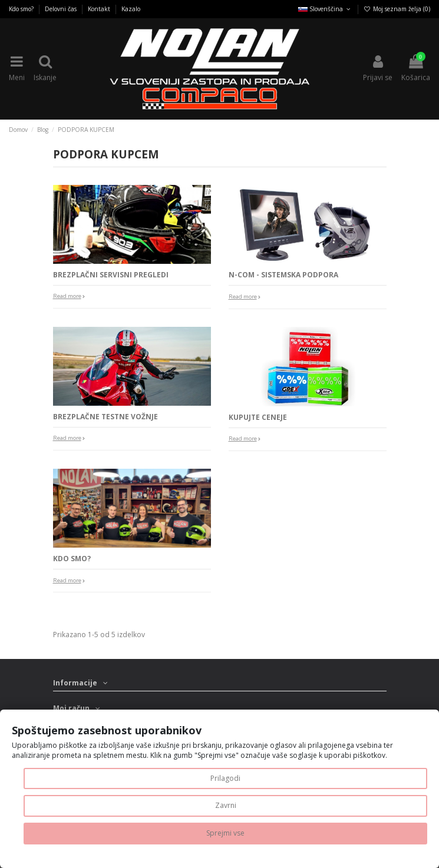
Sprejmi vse (225, 833)
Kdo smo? (22, 9)
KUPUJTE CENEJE (258, 417)
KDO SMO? (72, 559)
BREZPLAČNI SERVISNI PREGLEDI (111, 275)
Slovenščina (325, 9)
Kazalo (131, 9)
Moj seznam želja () (397, 9)
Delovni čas (62, 9)
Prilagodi (225, 778)
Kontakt (100, 9)
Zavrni (226, 805)
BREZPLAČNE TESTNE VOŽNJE (105, 417)
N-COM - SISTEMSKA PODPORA (283, 275)
